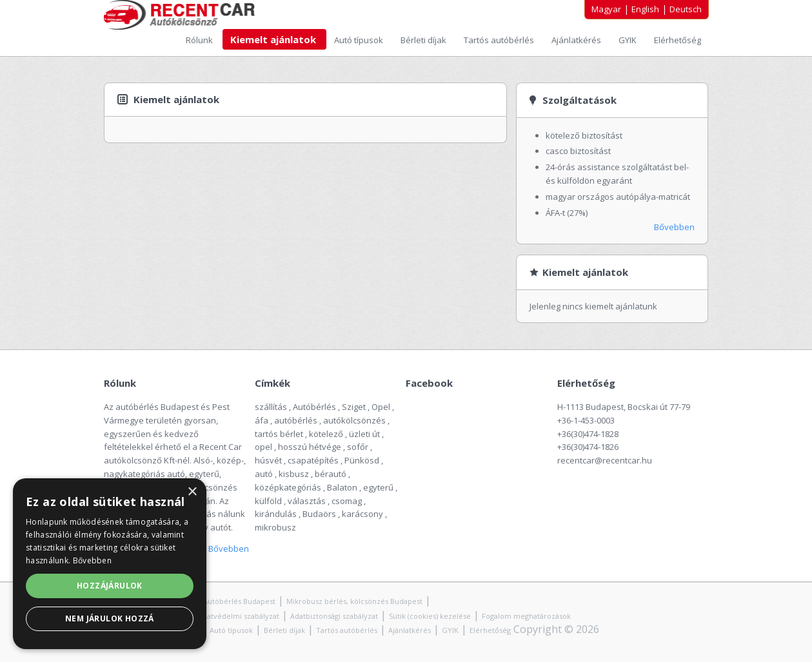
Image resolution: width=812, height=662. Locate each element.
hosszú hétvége (310, 447)
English (645, 9)
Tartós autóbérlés (500, 40)
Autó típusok (360, 40)
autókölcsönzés (354, 420)
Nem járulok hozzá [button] (110, 618)
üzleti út (364, 434)
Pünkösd (362, 460)
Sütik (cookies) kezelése (430, 616)
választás (307, 501)
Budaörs (319, 514)
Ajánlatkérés (577, 40)
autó (264, 474)
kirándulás (276, 514)
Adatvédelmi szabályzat (239, 616)
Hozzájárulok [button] (110, 586)
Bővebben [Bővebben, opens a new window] (92, 560)
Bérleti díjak (424, 40)
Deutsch (686, 9)
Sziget (354, 407)
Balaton (342, 487)
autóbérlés (296, 420)
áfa (262, 420)
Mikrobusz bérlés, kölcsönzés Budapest (354, 601)
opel (263, 447)
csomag (347, 501)
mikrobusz (275, 527)
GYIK (629, 40)
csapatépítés (313, 460)
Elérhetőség (678, 40)
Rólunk (200, 40)
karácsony (362, 514)
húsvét (268, 460)
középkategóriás (288, 487)
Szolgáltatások (579, 100)
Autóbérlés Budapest (239, 601)
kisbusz (294, 474)
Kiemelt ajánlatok (274, 39)
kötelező (326, 434)
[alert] (110, 564)
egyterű (378, 487)
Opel (381, 407)
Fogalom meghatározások (526, 616)
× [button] (192, 492)
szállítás (271, 407)
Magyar (606, 9)
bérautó (331, 474)
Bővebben (674, 227)
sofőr (358, 447)
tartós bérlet (279, 434)
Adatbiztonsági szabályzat (334, 616)
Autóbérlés (314, 407)
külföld (268, 501)
